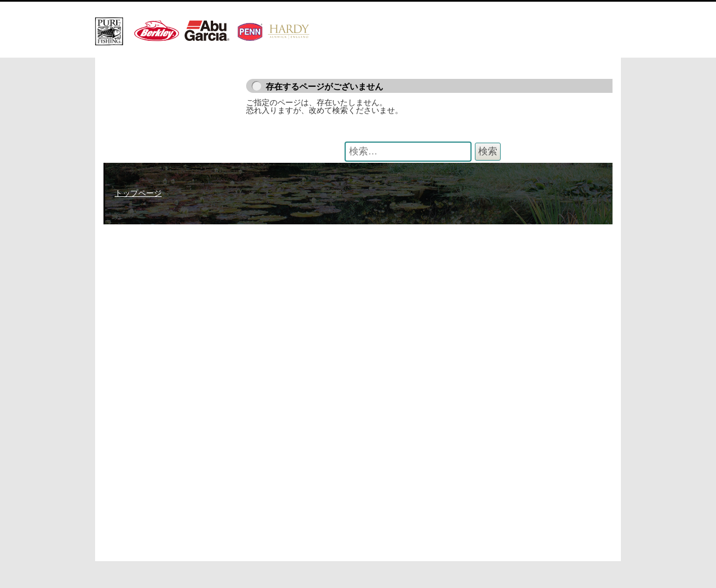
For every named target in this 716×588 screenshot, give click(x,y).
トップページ (138, 193)
